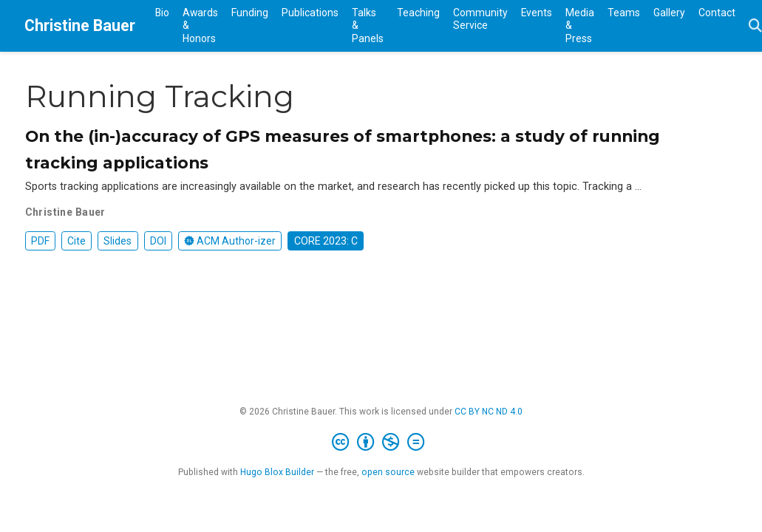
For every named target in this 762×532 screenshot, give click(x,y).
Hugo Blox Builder (277, 472)
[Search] (755, 26)
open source (388, 472)
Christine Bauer (80, 25)
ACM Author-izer (230, 241)
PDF (40, 241)
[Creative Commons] (381, 443)
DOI (158, 241)
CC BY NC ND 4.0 (489, 412)
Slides (118, 241)
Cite (76, 241)
